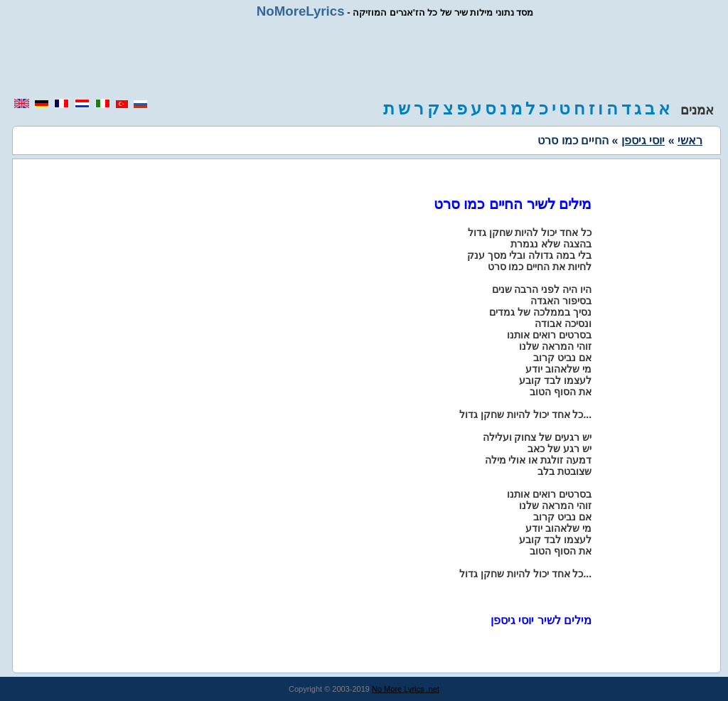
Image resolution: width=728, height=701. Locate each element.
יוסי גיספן (643, 140)
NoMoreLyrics (301, 11)
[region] (364, 58)
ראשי (690, 140)
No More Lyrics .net (406, 689)
